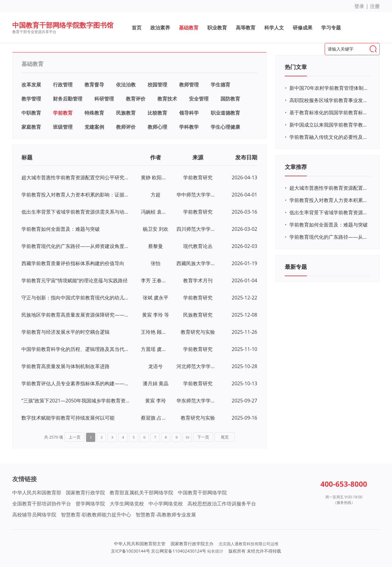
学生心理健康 (225, 127)
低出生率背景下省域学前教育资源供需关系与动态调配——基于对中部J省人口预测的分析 (76, 212)
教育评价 (136, 99)
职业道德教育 (225, 113)
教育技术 (167, 99)
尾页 (225, 437)
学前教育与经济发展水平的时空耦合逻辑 (66, 332)
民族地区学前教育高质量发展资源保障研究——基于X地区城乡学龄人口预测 (76, 315)
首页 (137, 28)
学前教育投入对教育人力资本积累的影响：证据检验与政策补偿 (76, 195)
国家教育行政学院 (85, 493)
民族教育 (126, 113)
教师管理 (189, 85)
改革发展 (31, 85)
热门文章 (296, 67)
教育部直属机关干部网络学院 (141, 493)
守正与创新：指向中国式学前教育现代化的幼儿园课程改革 (76, 298)
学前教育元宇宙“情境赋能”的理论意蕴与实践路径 (75, 280)
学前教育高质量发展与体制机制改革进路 (66, 366)
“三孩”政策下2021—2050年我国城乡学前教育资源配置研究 (76, 401)
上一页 (75, 437)
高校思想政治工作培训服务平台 (222, 504)
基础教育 (189, 28)
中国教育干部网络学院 (202, 493)
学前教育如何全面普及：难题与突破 (61, 229)
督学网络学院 (90, 504)
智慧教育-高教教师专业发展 (166, 515)
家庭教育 (31, 127)
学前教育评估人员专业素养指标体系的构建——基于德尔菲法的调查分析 (76, 383)
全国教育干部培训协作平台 (42, 504)
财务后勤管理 (68, 99)
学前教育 (63, 113)
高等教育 (246, 28)
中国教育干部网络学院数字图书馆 (63, 25)
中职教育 (31, 113)
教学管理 (31, 99)
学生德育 (221, 85)
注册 (375, 6)
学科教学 (189, 127)
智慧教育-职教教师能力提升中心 (96, 515)
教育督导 (94, 85)
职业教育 (217, 28)
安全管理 (199, 99)
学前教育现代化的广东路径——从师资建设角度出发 (76, 246)
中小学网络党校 (166, 504)
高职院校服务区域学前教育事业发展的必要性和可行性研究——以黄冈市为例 (329, 100)
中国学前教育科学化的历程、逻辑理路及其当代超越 (76, 349)
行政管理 (63, 85)
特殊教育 (94, 113)
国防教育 (230, 99)
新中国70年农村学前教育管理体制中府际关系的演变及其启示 (329, 88)
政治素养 (160, 28)
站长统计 (215, 551)
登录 (359, 6)
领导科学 (189, 113)
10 (187, 437)
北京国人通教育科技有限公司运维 (249, 544)
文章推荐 (296, 167)
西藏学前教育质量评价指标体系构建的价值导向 (73, 263)
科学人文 (274, 28)
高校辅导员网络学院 (34, 515)
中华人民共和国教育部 (37, 493)
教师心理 (157, 127)
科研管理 (104, 99)
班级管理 (63, 127)
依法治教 (126, 85)
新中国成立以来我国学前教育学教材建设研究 (329, 125)
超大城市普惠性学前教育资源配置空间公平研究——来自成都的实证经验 (76, 177)
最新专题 (296, 267)
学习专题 (331, 28)
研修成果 (303, 28)
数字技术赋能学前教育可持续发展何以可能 (68, 418)
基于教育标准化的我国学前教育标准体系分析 (329, 112)
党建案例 (94, 127)
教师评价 (126, 127)
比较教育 (157, 113)
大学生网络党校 (127, 504)
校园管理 (157, 85)
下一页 (203, 437)
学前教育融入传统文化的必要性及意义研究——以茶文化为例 (329, 137)
